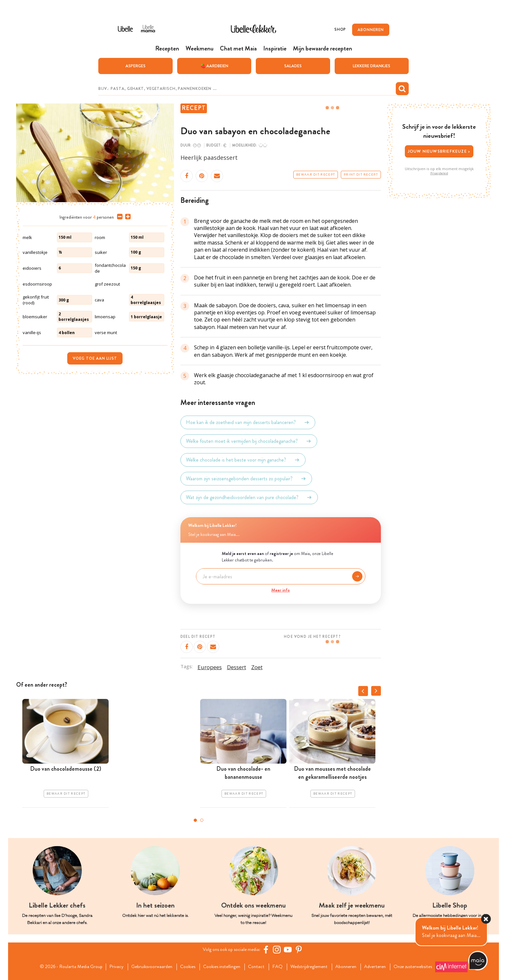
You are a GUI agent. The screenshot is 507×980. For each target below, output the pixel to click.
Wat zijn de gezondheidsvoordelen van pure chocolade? (249, 497)
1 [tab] (195, 820)
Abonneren (352, 966)
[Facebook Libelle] (268, 949)
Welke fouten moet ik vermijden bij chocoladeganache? (249, 441)
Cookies (183, 966)
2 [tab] (202, 820)
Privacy (107, 966)
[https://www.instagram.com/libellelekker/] (279, 949)
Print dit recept (361, 174)
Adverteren (383, 966)
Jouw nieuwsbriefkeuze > (439, 151)
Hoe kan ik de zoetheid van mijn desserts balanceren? (248, 422)
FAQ (279, 966)
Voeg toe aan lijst (95, 358)
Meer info (280, 590)
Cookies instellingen (220, 966)
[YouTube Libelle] (290, 949)
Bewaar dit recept (316, 174)
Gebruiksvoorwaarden (144, 966)
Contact (257, 966)
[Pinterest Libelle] (301, 949)
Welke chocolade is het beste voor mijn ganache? (243, 460)
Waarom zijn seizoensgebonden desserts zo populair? (246, 478)
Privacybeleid (439, 173)
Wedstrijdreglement (312, 966)
